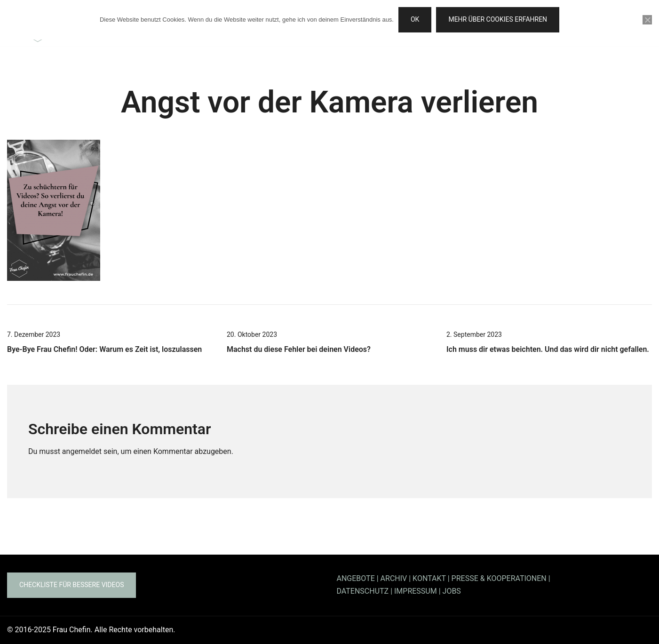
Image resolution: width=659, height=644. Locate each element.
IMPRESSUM (416, 591)
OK (415, 19)
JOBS (452, 591)
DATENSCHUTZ (363, 591)
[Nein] (647, 20)
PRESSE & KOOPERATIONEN (499, 578)
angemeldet (82, 451)
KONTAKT (429, 578)
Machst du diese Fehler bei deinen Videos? (299, 349)
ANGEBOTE (356, 578)
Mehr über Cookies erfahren (498, 19)
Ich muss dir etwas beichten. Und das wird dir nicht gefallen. (548, 349)
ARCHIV (394, 578)
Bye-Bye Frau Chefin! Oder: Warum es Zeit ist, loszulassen (104, 349)
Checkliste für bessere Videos (71, 585)
